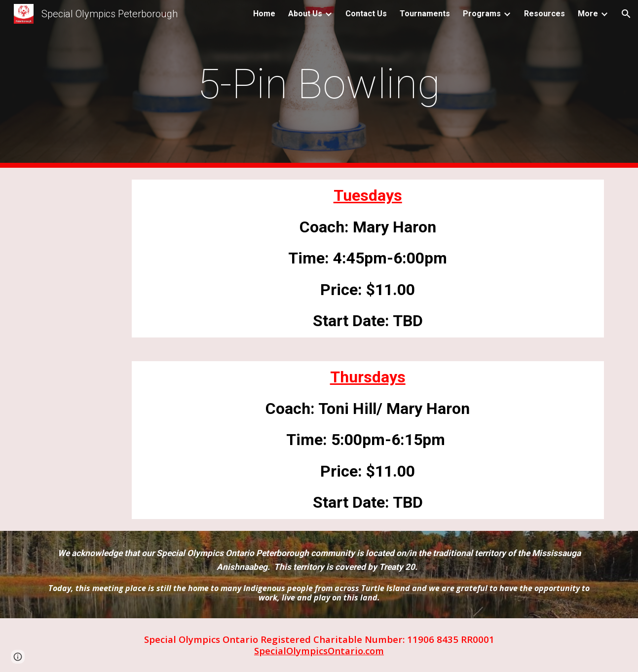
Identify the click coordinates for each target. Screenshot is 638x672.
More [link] (588, 14)
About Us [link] (305, 14)
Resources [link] (544, 14)
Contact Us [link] (366, 14)
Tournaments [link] (425, 14)
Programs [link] (482, 14)
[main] (319, 84)
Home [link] (264, 14)
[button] (626, 14)
